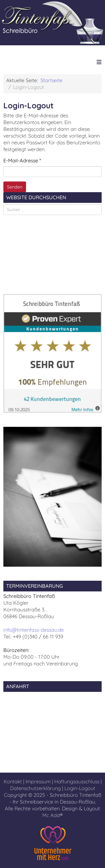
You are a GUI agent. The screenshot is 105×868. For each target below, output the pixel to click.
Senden (15, 187)
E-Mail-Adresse (22, 161)
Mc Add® (53, 815)
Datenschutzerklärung (35, 788)
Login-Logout (80, 788)
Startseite (52, 80)
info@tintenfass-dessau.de (34, 630)
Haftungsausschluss (77, 781)
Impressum (38, 781)
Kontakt (13, 781)
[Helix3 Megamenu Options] (99, 62)
